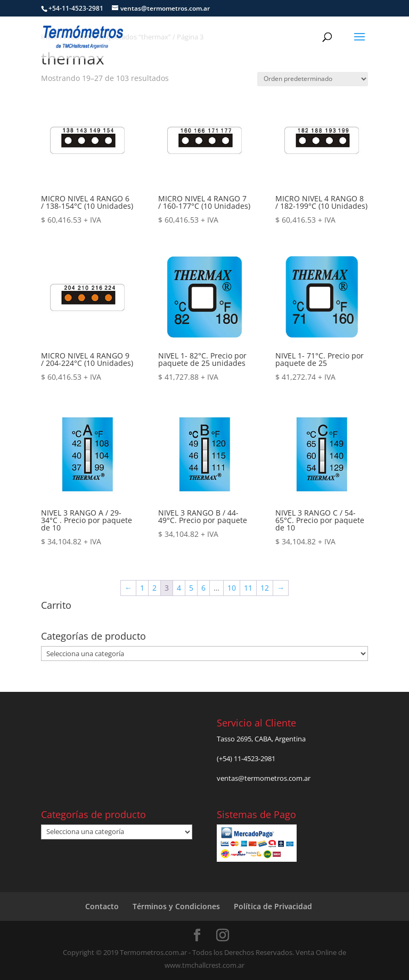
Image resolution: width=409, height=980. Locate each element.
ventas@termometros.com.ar (264, 778)
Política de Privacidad (273, 906)
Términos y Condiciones (176, 906)
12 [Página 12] (265, 588)
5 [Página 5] (191, 588)
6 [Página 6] (203, 588)
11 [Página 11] (248, 588)
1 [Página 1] (142, 588)
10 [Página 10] (232, 588)
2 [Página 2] (154, 588)
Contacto (102, 906)
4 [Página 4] (179, 588)
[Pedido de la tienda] (313, 79)
